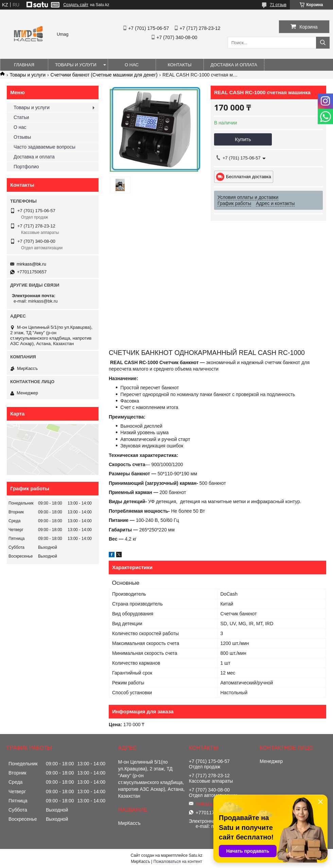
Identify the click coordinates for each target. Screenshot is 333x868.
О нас (132, 65)
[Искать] (323, 43)
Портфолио (26, 167)
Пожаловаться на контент (178, 862)
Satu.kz (195, 855)
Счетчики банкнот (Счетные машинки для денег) (104, 75)
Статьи (21, 117)
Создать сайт (76, 5)
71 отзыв (278, 5)
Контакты (179, 65)
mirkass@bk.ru (31, 264)
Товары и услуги (76, 65)
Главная (24, 65)
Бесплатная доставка (249, 177)
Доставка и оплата (234, 65)
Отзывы (22, 137)
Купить (243, 139)
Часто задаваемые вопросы (45, 147)
